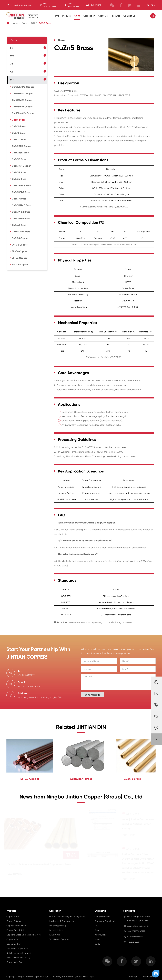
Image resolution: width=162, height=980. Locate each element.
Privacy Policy (149, 977)
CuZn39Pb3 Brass (21, 218)
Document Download (105, 921)
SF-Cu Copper (19, 258)
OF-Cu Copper (20, 245)
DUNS (97, 944)
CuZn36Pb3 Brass (21, 192)
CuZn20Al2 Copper (22, 146)
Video (97, 939)
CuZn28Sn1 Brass (21, 153)
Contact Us (129, 16)
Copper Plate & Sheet (16, 926)
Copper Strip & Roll (15, 930)
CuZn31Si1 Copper (21, 166)
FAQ (97, 926)
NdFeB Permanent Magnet (19, 953)
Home (56, 16)
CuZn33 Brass (19, 172)
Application (89, 16)
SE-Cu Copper (19, 251)
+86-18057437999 (135, 937)
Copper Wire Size (14, 962)
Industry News (101, 935)
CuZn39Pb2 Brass (21, 212)
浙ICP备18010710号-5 (85, 977)
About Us (103, 16)
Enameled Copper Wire (17, 948)
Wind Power (55, 935)
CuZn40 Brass (19, 225)
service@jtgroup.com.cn (21, 5)
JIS (12, 64)
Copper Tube (13, 917)
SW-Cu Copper (20, 265)
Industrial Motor (56, 930)
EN (12, 48)
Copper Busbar (13, 944)
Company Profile (102, 917)
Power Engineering (57, 926)
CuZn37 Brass (19, 199)
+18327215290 (95, 5)
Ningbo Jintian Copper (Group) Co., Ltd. (37, 977)
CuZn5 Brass (45, 23)
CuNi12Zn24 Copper (22, 93)
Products (67, 16)
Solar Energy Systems (59, 939)
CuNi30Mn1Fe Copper (23, 113)
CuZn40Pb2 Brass (21, 232)
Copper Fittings (14, 921)
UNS (12, 56)
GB (12, 72)
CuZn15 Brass (19, 133)
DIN (33, 23)
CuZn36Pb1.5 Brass (22, 186)
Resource (115, 16)
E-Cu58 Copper (20, 238)
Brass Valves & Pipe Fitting (18, 958)
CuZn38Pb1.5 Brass (22, 205)
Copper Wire (12, 939)
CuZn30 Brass (19, 159)
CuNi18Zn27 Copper (22, 107)
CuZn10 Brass (19, 126)
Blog (97, 930)
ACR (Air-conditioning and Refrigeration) (68, 917)
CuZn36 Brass (19, 179)
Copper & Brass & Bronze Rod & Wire (24, 935)
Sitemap (133, 977)
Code (77, 16)
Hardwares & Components (61, 921)
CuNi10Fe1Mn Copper (23, 87)
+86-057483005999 (136, 931)
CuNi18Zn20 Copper (22, 100)
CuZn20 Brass (19, 140)
